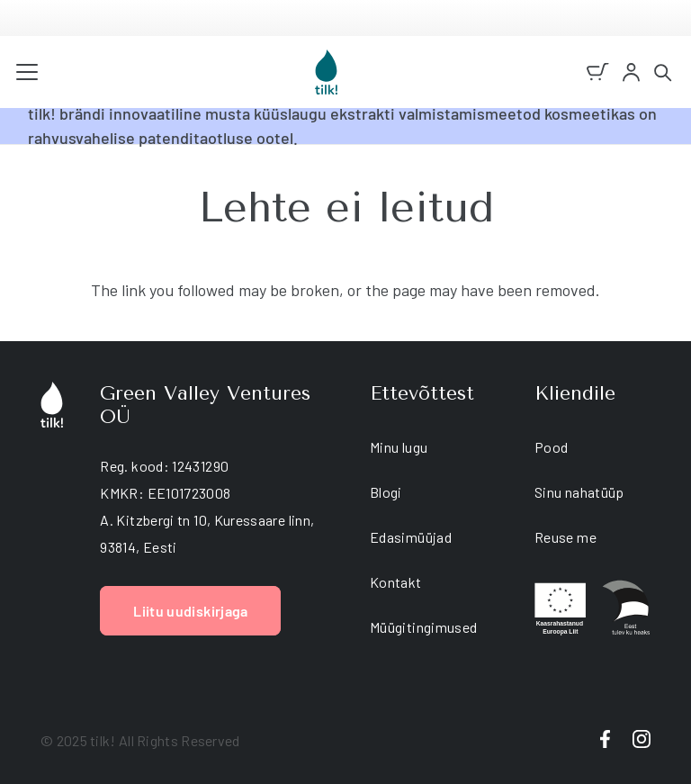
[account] (631, 72)
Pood (551, 447)
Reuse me (565, 537)
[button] (27, 72)
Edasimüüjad (411, 537)
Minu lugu (399, 447)
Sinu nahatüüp (579, 492)
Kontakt (396, 582)
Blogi (386, 492)
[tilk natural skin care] (326, 72)
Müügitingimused (423, 627)
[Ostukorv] (598, 72)
